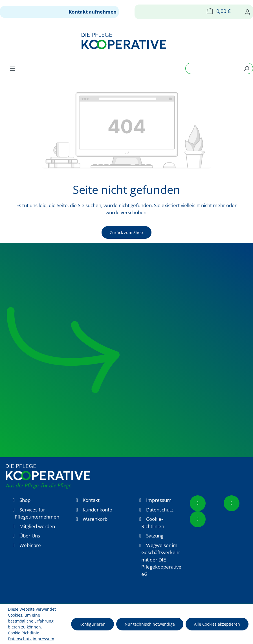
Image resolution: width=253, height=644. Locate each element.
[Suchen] (246, 68)
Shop (25, 500)
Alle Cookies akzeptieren (217, 624)
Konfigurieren (93, 624)
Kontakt (91, 500)
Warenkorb (95, 519)
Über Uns (30, 536)
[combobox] (213, 68)
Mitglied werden (37, 526)
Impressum (159, 500)
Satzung (155, 536)
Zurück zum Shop (126, 232)
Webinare (30, 545)
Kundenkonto (97, 510)
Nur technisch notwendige (150, 624)
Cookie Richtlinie (24, 633)
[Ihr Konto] (247, 12)
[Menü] (12, 68)
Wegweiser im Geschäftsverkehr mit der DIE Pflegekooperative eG (161, 560)
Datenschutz (160, 510)
